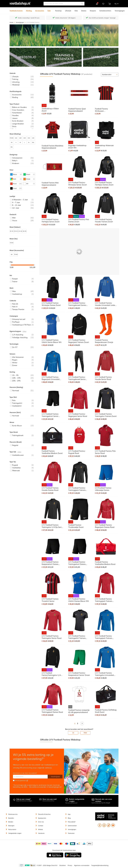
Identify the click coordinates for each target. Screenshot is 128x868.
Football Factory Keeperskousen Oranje (104, 341)
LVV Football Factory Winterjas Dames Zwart (51, 304)
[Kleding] (29, 10)
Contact (41, 826)
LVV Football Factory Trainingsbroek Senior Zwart (77, 378)
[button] (116, 4)
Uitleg (24, 331)
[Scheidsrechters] (105, 10)
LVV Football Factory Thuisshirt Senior (50, 600)
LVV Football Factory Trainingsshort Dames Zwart (77, 563)
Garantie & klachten (44, 814)
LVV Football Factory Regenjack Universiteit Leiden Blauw (51, 378)
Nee (85, 733)
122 (16, 138)
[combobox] (64, 4)
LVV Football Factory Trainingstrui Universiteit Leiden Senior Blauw (104, 674)
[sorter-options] (110, 75)
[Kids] (76, 10)
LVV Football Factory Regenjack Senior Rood (78, 415)
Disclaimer (63, 865)
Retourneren (12, 829)
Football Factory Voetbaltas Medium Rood (105, 563)
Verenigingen (20, 22)
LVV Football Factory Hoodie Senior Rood (103, 378)
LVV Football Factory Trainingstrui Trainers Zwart (106, 415)
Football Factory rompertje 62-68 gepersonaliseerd (79, 711)
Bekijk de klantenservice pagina (24, 801)
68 (12, 254)
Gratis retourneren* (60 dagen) (65, 18)
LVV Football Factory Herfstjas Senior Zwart (51, 221)
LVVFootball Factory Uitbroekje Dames (103, 489)
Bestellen (11, 818)
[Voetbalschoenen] (16, 10)
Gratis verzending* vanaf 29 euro (29, 18)
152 (29, 138)
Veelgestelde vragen (15, 833)
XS (12, 142)
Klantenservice (13, 814)
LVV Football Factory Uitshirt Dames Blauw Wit (78, 600)
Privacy (70, 865)
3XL (12, 147)
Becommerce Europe (21, 865)
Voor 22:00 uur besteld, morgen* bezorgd (102, 18)
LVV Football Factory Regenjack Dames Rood (105, 526)
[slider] (10, 265)
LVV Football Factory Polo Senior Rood (105, 452)
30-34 (12, 231)
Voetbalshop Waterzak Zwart (104, 147)
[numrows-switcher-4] (98, 75)
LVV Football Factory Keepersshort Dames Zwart (50, 563)
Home (12, 22)
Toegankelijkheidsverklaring (100, 865)
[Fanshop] (58, 10)
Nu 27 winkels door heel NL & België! (101, 803)
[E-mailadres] (30, 777)
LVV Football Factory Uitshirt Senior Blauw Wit (52, 341)
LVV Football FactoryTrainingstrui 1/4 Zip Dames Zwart (51, 674)
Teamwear (71, 833)
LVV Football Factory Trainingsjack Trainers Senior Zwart (77, 489)
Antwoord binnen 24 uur (48, 801)
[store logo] (23, 4)
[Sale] (49, 10)
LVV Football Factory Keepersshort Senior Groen (79, 674)
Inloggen (97, 4)
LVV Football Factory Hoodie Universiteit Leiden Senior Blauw (106, 304)
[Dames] (84, 10)
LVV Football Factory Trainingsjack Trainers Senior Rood (104, 600)
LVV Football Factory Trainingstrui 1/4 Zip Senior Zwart (52, 526)
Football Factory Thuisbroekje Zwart (76, 526)
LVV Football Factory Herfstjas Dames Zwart (104, 184)
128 (20, 138)
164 (33, 138)
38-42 (16, 231)
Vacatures (41, 833)
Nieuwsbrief (72, 822)
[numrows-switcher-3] (95, 75)
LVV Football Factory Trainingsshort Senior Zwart (50, 415)
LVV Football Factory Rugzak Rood (77, 452)
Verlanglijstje (103, 4)
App (69, 814)
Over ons (41, 822)
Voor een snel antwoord (71, 803)
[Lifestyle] (68, 10)
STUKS (12, 138)
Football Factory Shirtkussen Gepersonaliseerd (102, 110)
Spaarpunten (42, 818)
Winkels (40, 829)
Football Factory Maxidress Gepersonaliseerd (53, 147)
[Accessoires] (40, 10)
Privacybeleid (20, 781)
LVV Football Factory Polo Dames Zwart (79, 221)
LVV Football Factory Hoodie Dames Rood (50, 489)
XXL (33, 142)
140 (25, 138)
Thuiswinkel (33, 865)
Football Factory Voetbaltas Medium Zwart (52, 452)
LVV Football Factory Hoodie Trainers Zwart (104, 221)
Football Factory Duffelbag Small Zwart (106, 711)
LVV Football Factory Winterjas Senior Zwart (77, 184)
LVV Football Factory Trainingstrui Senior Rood (52, 637)
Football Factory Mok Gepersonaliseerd (50, 184)
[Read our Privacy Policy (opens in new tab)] (27, 781)
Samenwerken (72, 826)
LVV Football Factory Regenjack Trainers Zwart (79, 341)
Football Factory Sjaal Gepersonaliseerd (77, 110)
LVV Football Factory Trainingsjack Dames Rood (52, 711)
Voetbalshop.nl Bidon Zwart (50, 110)
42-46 (20, 231)
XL (29, 142)
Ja (73, 733)
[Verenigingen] (120, 10)
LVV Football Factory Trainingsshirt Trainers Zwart (77, 637)
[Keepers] (93, 10)
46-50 (25, 231)
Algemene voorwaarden (82, 865)
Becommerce (27, 865)
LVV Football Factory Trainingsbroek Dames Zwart (77, 304)
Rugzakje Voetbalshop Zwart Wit (77, 147)
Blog (69, 818)
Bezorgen (11, 826)
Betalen (11, 822)
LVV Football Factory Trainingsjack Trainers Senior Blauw (104, 637)
